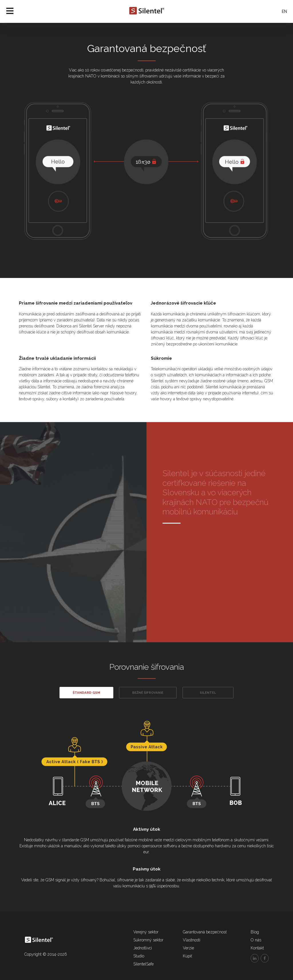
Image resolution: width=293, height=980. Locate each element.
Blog (255, 932)
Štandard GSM (86, 693)
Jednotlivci (143, 948)
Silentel (208, 693)
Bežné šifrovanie (148, 693)
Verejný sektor (146, 932)
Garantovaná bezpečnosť (205, 932)
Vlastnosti (192, 940)
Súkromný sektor (148, 940)
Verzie (188, 948)
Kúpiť (187, 956)
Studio (139, 956)
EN (284, 11)
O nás (256, 940)
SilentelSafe (143, 964)
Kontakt (257, 948)
